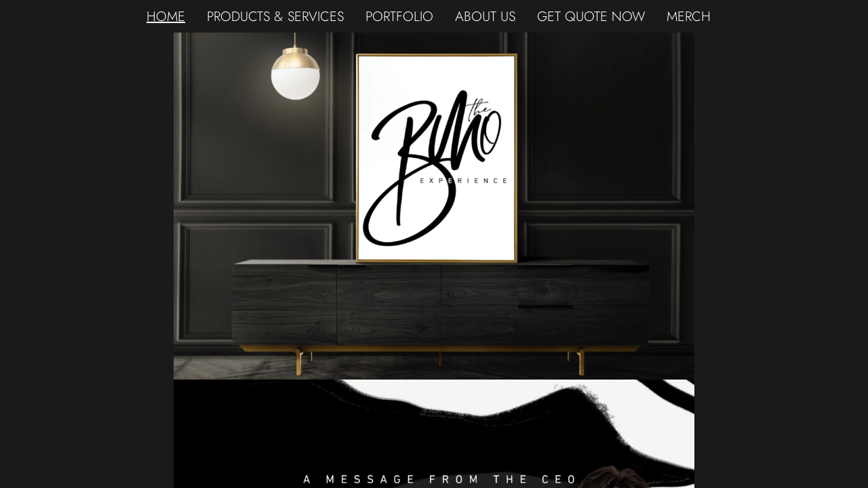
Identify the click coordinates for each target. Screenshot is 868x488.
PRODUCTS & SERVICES (275, 16)
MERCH (689, 16)
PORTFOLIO (399, 16)
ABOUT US (485, 16)
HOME (166, 16)
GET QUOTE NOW (591, 16)
